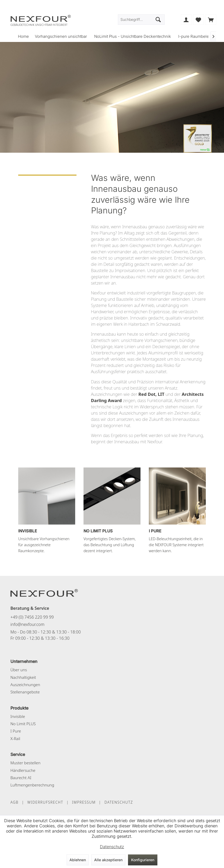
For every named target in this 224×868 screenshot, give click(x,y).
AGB (14, 802)
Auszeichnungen (25, 685)
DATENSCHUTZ (119, 802)
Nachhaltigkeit (23, 677)
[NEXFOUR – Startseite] (44, 593)
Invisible (18, 716)
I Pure (16, 731)
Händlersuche (23, 770)
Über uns (19, 670)
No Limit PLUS (23, 724)
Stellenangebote (25, 692)
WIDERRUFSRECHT (45, 802)
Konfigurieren (143, 860)
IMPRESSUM (84, 802)
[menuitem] (211, 20)
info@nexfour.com (27, 624)
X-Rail (15, 738)
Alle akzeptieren (108, 860)
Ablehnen (78, 860)
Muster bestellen (25, 763)
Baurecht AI (21, 778)
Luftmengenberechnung (32, 785)
